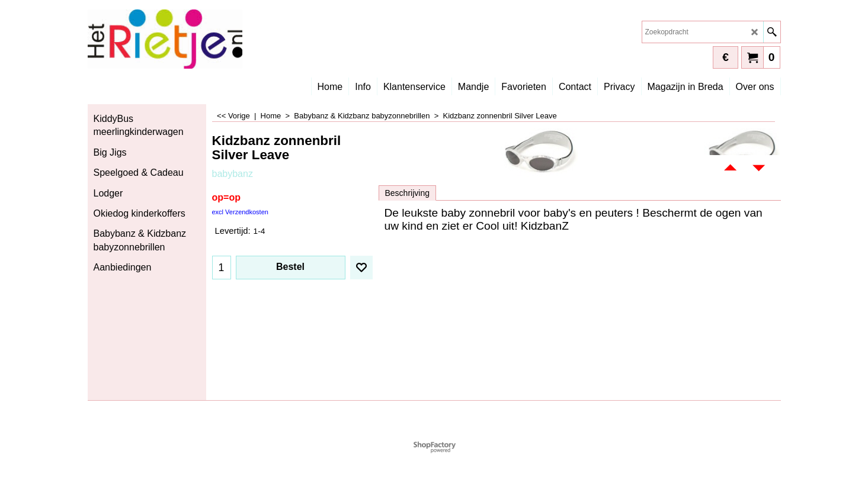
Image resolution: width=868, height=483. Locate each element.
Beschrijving (407, 193)
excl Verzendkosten (240, 212)
